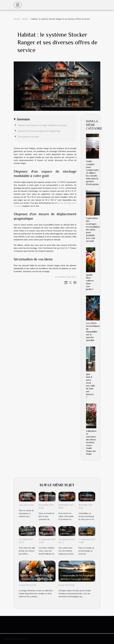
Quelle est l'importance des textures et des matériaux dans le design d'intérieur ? (37, 579)
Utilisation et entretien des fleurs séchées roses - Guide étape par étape (91, 442)
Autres (25, 19)
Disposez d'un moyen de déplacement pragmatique (39, 131)
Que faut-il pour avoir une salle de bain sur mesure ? (90, 386)
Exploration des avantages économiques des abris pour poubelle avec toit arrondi (93, 230)
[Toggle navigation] (18, 5)
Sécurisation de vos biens (29, 137)
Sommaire (23, 119)
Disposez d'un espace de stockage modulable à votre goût (42, 125)
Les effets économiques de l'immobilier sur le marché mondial (93, 332)
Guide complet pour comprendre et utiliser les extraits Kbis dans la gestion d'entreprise (92, 173)
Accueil (17, 19)
